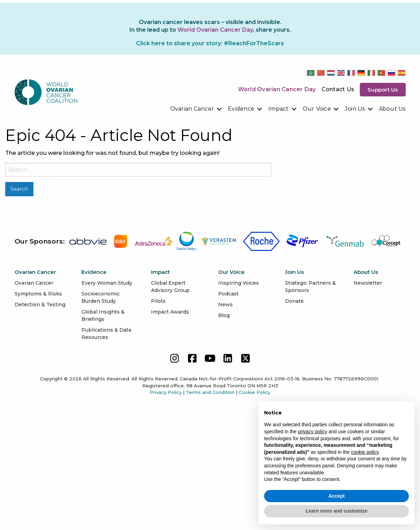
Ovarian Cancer (192, 109)
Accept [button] (337, 496)
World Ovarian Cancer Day (277, 89)
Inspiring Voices (239, 283)
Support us (383, 90)
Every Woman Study (107, 283)
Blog (224, 315)
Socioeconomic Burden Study (101, 297)
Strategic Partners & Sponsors (310, 287)
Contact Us (338, 89)
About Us (392, 109)
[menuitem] (196, 109)
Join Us (355, 109)
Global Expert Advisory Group (170, 287)
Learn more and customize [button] (336, 511)
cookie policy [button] (365, 452)
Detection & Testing (40, 304)
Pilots (158, 301)
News (225, 304)
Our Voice (317, 109)
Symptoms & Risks (38, 294)
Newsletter (368, 283)
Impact (279, 109)
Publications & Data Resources (106, 334)
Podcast (228, 294)
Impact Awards (170, 312)
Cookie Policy (255, 392)
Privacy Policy (166, 392)
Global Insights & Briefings (103, 315)
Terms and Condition (210, 392)
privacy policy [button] (312, 432)
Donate (294, 301)
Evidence (241, 109)
